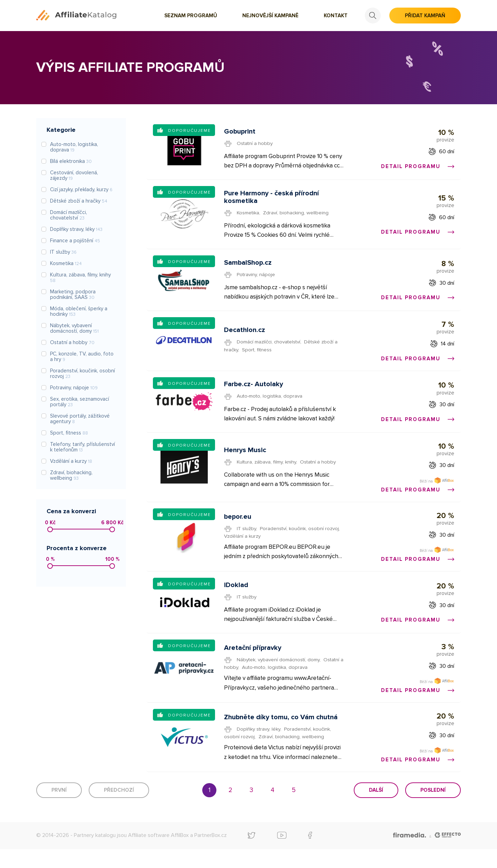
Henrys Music (245, 457)
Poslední (433, 809)
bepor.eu (238, 529)
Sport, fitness (258, 356)
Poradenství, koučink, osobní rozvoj (301, 540)
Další (376, 809)
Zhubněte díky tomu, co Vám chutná (281, 735)
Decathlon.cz (245, 337)
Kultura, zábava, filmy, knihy (267, 469)
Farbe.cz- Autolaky (254, 393)
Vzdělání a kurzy (243, 548)
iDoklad (236, 599)
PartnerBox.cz (211, 854)
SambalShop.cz (248, 267)
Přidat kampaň (425, 16)
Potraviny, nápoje (257, 279)
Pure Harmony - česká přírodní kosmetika (272, 200)
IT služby (247, 540)
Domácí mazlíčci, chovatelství (270, 348)
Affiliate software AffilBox (158, 854)
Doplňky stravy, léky (259, 747)
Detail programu (417, 167)
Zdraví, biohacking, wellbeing (297, 215)
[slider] (50, 529)
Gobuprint (240, 132)
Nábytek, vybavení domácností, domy (279, 675)
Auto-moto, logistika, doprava (271, 404)
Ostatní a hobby (256, 144)
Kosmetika (249, 215)
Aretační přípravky (253, 664)
